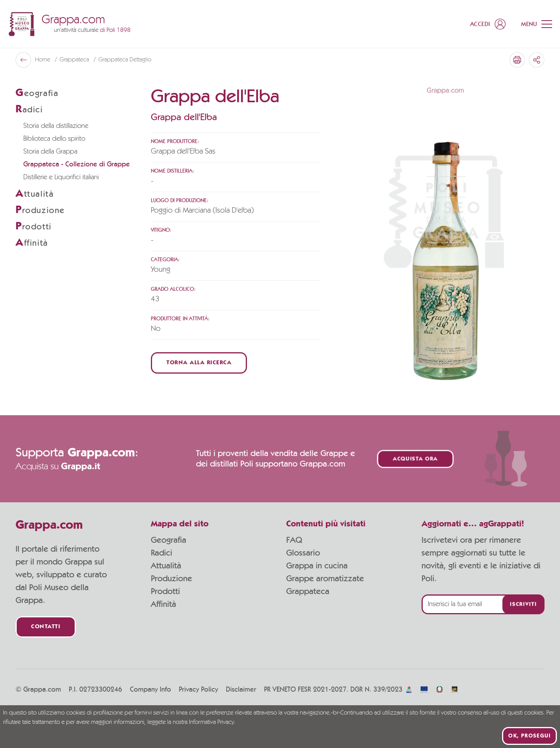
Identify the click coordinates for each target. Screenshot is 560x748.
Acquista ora (415, 459)
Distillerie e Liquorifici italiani (61, 177)
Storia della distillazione (56, 126)
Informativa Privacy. (212, 722)
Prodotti (165, 591)
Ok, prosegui (529, 736)
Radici (162, 553)
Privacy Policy (199, 690)
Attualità (166, 566)
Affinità (164, 604)
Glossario (303, 553)
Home (43, 60)
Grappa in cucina (317, 566)
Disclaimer (241, 690)
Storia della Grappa (50, 152)
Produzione (171, 578)
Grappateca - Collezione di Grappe (77, 164)
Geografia (169, 540)
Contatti (46, 627)
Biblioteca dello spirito (54, 139)
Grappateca (75, 60)
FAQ (294, 540)
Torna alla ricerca (199, 363)
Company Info (150, 690)
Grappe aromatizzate (325, 578)
